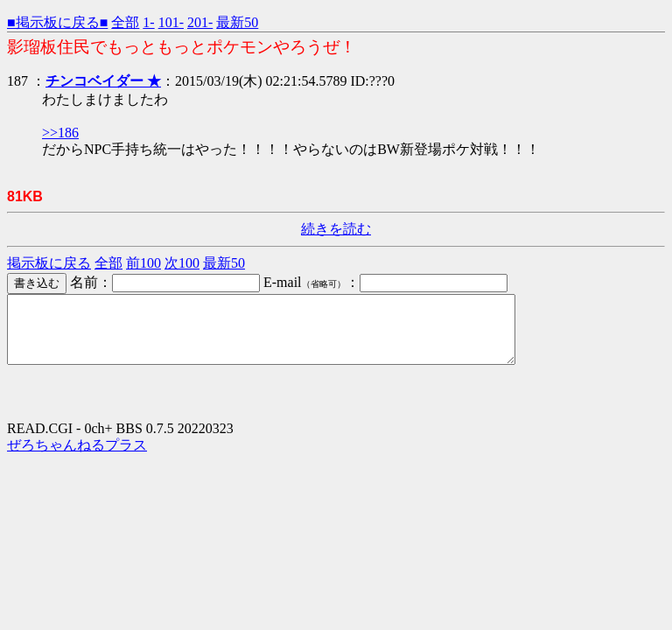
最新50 (237, 22)
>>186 (60, 133)
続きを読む (336, 229)
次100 (182, 263)
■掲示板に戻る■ (57, 22)
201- (200, 22)
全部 (125, 22)
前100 (143, 263)
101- (171, 22)
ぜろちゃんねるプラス (77, 458)
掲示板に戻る (49, 263)
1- (148, 22)
